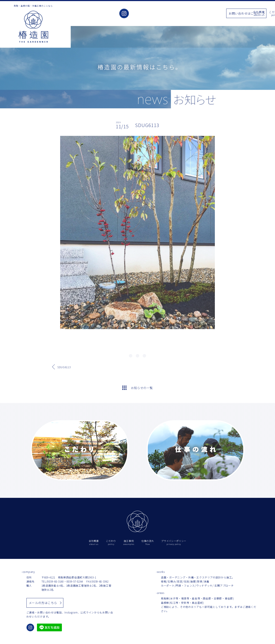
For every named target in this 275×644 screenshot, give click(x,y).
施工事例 (174, 14)
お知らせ (190, 14)
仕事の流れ (208, 14)
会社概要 (142, 14)
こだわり (158, 14)
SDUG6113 (64, 367)
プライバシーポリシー (174, 542)
